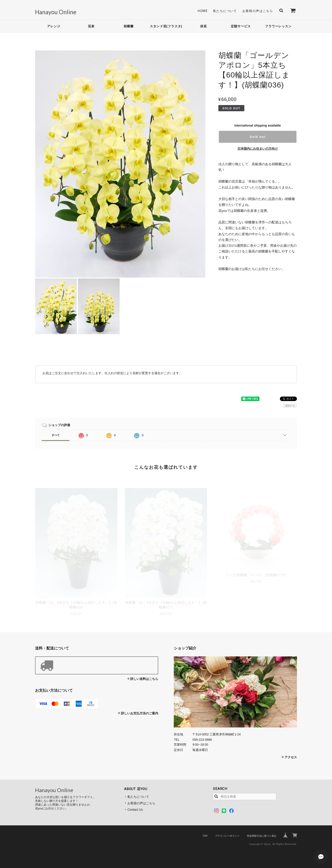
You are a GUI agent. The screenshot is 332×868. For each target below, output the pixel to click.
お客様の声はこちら (258, 11)
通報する (290, 406)
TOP (205, 836)
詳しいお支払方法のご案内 (140, 713)
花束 (91, 26)
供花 (204, 26)
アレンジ (54, 26)
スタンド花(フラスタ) (166, 26)
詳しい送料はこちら (144, 679)
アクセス (291, 757)
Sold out (258, 137)
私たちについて (225, 11)
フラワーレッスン (278, 26)
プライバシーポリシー (227, 836)
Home (203, 11)
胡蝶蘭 (129, 26)
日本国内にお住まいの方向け (258, 149)
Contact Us (135, 810)
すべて (56, 435)
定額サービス (241, 26)
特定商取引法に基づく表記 (262, 836)
